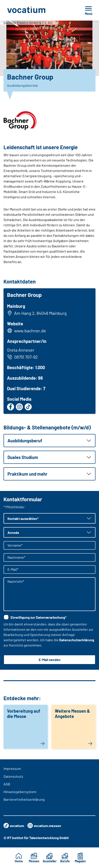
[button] (49, 441)
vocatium (14, 825)
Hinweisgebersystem (20, 792)
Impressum (12, 768)
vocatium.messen (44, 825)
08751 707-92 (22, 357)
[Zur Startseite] (36, 10)
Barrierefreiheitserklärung (24, 799)
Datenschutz (13, 776)
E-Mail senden (50, 660)
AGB (7, 784)
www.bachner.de (30, 331)
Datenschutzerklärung (77, 640)
